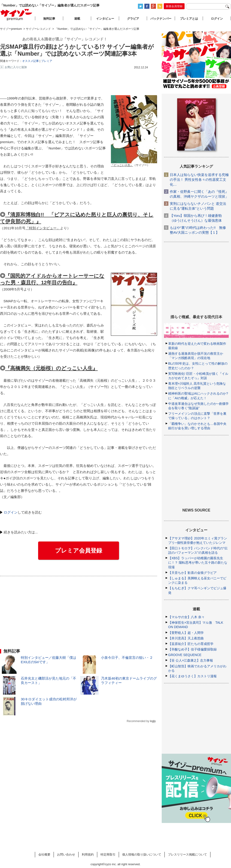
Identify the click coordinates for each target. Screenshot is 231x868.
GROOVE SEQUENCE (185, 655)
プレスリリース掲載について (187, 854)
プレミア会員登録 (79, 550)
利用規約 (88, 854)
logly (153, 721)
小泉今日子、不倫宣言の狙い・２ (127, 658)
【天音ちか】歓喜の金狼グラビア (192, 573)
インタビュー (105, 19)
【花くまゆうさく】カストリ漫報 (192, 676)
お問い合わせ (66, 854)
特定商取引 (108, 854)
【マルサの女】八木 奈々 (186, 617)
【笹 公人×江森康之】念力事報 (191, 660)
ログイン (11, 512)
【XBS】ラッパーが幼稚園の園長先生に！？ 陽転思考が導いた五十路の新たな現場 (198, 563)
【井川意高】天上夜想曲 (186, 638)
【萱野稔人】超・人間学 (186, 633)
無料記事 (49, 19)
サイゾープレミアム (16, 15)
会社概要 (44, 854)
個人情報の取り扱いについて (142, 854)
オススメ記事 (30, 61)
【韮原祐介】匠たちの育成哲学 (191, 644)
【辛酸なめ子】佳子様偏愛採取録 (192, 649)
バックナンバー (161, 19)
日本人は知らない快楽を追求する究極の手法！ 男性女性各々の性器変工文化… (199, 180)
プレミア (47, 61)
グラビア (133, 19)
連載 (77, 19)
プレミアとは (189, 19)
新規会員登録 (174, 6)
